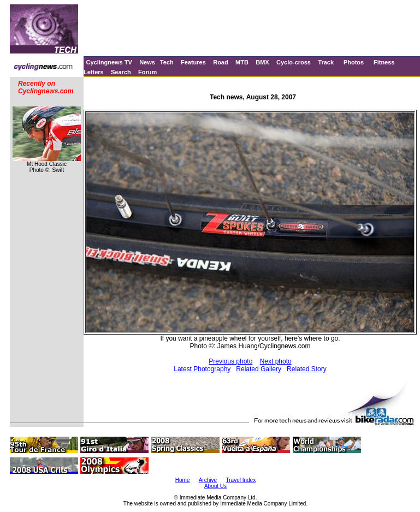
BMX (262, 62)
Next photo (276, 361)
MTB (242, 62)
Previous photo (230, 361)
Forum (147, 72)
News (147, 62)
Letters (94, 72)
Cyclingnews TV (109, 62)
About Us (215, 486)
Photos (354, 62)
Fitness (384, 62)
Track (326, 62)
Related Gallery (259, 369)
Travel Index (241, 480)
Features (193, 62)
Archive (208, 480)
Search (121, 72)
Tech (167, 62)
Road (221, 62)
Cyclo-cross (294, 62)
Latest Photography (202, 369)
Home (183, 480)
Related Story (307, 369)
